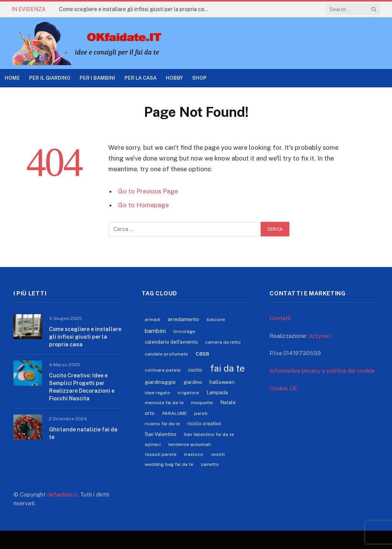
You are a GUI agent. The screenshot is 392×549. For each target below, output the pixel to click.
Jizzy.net (320, 336)
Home (12, 78)
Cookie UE (283, 388)
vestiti (218, 454)
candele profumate (166, 354)
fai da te (227, 368)
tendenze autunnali (189, 444)
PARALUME (175, 413)
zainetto (210, 464)
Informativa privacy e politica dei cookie (322, 371)
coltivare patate (163, 370)
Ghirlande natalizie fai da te (83, 433)
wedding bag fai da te (169, 464)
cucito (195, 370)
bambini (155, 331)
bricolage (184, 331)
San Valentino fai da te (209, 434)
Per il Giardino (50, 78)
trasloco (194, 454)
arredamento (183, 319)
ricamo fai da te (162, 424)
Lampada (217, 392)
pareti (201, 413)
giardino (193, 382)
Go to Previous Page (148, 191)
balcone (216, 320)
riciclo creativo (204, 424)
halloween (222, 382)
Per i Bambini (97, 78)
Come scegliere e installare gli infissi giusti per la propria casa (134, 9)
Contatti (280, 318)
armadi (153, 320)
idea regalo (158, 393)
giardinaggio (160, 382)
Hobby (174, 78)
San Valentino (161, 434)
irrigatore (188, 393)
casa (202, 353)
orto (150, 413)
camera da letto (223, 342)
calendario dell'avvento (171, 342)
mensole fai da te (164, 403)
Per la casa (140, 78)
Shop (199, 78)
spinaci (153, 444)
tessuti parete (161, 454)
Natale (228, 402)
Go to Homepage (143, 205)
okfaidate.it (62, 494)
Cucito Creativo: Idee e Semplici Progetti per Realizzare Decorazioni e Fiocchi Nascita (82, 387)
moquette (202, 403)
